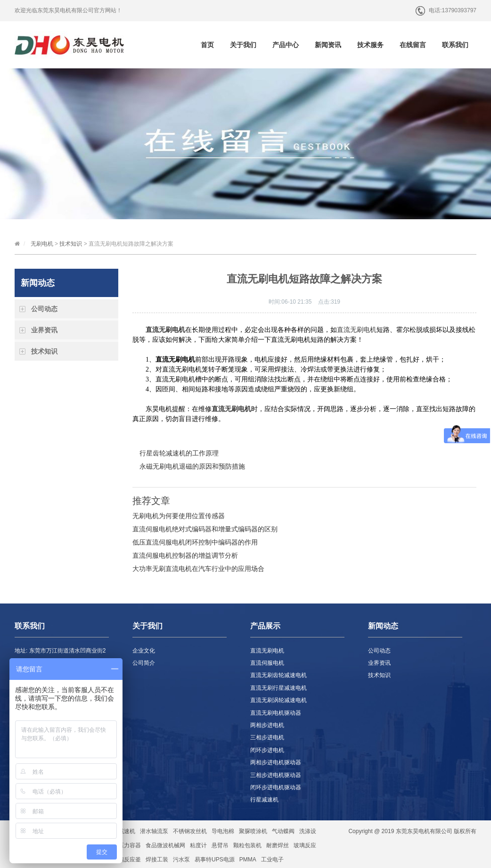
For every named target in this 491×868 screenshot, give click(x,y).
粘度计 (198, 845)
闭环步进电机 (267, 750)
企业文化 (144, 651)
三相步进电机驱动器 (276, 775)
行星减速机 (264, 800)
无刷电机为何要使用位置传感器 (179, 516)
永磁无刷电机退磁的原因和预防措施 (192, 466)
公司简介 (144, 663)
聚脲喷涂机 (253, 831)
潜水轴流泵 (154, 831)
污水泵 (181, 860)
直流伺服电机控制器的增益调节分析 (185, 555)
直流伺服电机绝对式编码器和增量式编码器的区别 (205, 529)
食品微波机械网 (165, 845)
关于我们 (243, 45)
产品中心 (286, 45)
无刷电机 (42, 244)
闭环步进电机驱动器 (276, 787)
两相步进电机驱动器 (276, 762)
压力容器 (130, 845)
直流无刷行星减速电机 (278, 688)
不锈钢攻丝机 (190, 831)
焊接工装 (157, 860)
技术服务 (370, 45)
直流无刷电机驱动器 (276, 713)
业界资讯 (44, 330)
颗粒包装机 (247, 845)
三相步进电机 (267, 737)
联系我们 (455, 45)
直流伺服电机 (267, 663)
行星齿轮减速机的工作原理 (179, 453)
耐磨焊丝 (278, 845)
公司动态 (44, 309)
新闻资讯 (328, 45)
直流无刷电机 (357, 330)
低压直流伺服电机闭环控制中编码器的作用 (195, 542)
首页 (207, 45)
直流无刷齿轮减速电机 (278, 675)
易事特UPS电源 (215, 860)
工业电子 (272, 860)
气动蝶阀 (283, 831)
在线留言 (413, 45)
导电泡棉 (223, 831)
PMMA (248, 860)
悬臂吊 (220, 845)
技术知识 (71, 244)
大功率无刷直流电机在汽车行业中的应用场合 (198, 569)
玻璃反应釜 (127, 860)
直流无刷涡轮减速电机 (278, 700)
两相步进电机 (267, 725)
